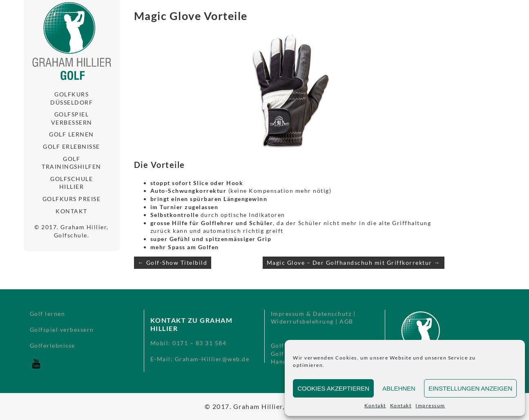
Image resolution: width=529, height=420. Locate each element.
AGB (346, 321)
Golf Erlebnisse (71, 146)
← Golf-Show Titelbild (173, 262)
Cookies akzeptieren (333, 388)
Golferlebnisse (52, 345)
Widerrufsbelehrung (302, 321)
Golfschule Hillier (71, 183)
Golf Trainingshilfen (71, 163)
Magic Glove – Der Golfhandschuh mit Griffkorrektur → (354, 262)
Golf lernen (71, 134)
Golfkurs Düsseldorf (71, 98)
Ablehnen (399, 388)
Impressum (430, 405)
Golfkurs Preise (72, 199)
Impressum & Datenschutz (311, 314)
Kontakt (375, 405)
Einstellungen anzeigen (470, 388)
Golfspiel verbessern (72, 118)
